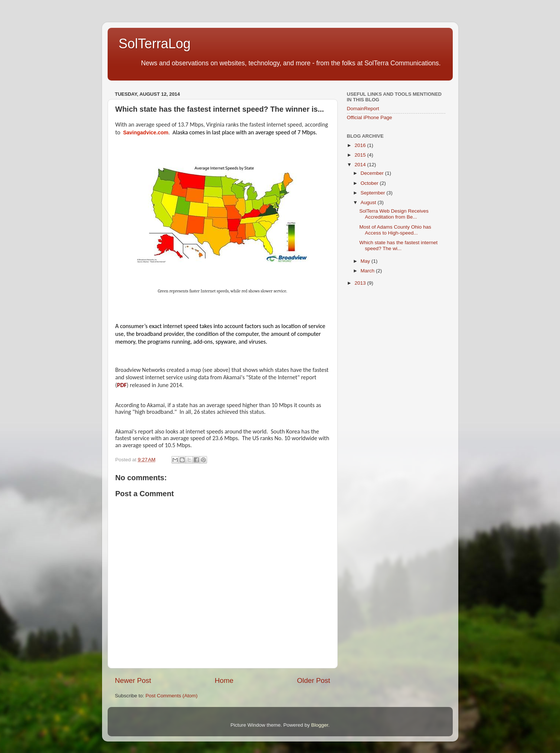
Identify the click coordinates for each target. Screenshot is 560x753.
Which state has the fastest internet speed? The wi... (398, 245)
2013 (361, 283)
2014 (361, 165)
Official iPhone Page (370, 117)
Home (224, 680)
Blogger (320, 725)
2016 (361, 145)
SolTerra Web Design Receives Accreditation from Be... (394, 214)
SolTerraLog (155, 44)
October (370, 183)
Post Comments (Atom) (171, 696)
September (374, 193)
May (366, 261)
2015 (361, 155)
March (368, 271)
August (369, 202)
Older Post (313, 680)
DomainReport (363, 109)
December (373, 173)
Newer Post (133, 680)
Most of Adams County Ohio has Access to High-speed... (395, 230)
